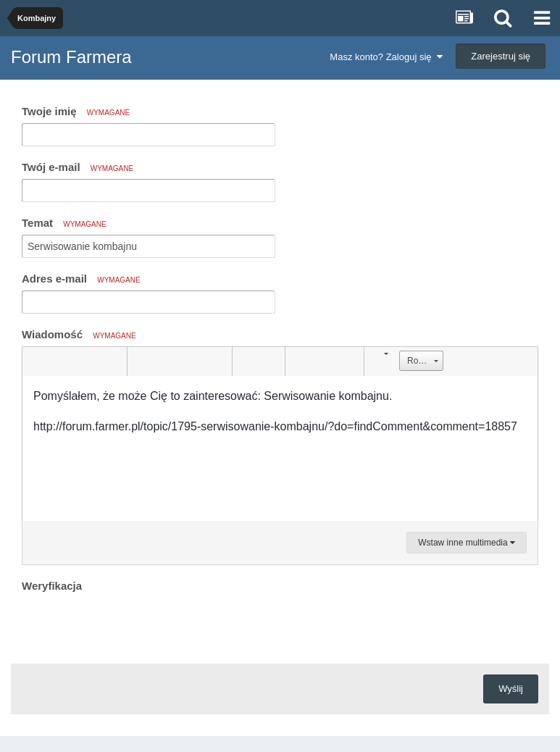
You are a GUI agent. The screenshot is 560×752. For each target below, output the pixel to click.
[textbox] (280, 448)
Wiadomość (79, 334)
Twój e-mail (78, 167)
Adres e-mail (81, 279)
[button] (35, 362)
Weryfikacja (52, 586)
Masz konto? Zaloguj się (386, 57)
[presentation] (132, 624)
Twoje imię (76, 111)
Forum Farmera (71, 57)
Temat (64, 223)
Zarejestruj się (501, 56)
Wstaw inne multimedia (467, 543)
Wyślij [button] (511, 689)
